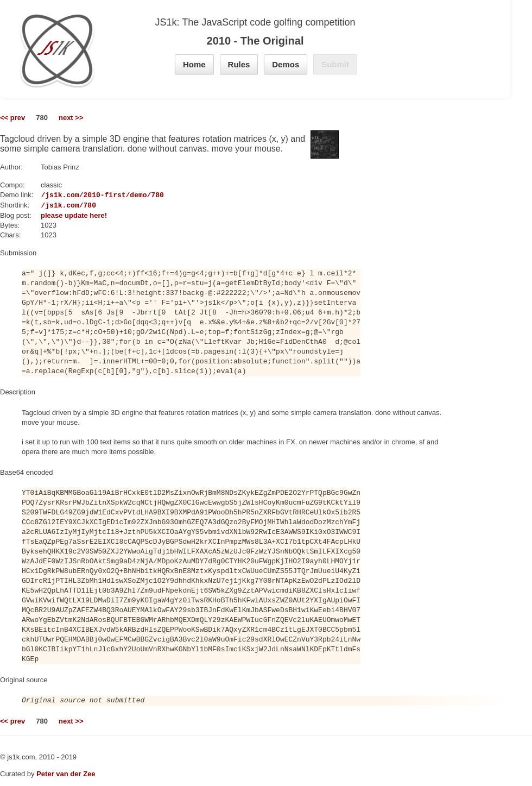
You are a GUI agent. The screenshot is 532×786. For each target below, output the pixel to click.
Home (194, 64)
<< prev (12, 118)
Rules (239, 64)
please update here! (74, 215)
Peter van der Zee (66, 774)
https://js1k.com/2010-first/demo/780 (88, 195)
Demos (286, 64)
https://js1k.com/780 (54, 205)
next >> (71, 118)
